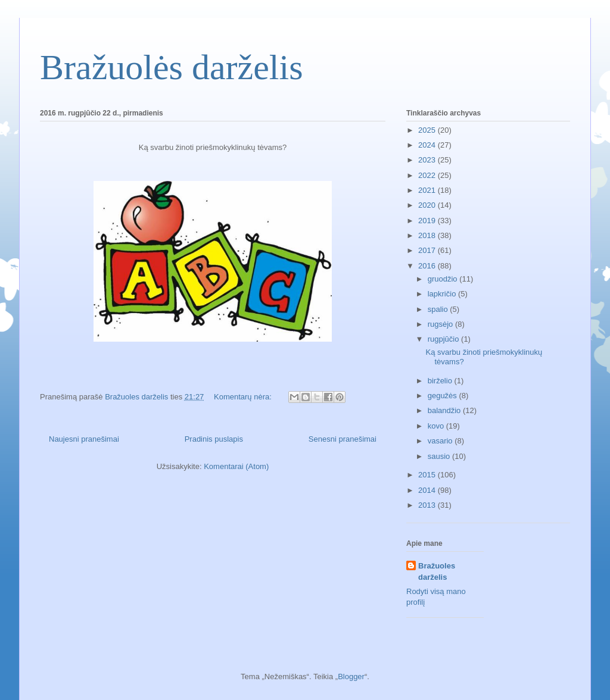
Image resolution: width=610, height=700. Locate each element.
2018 (428, 235)
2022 (428, 175)
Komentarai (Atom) (236, 466)
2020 (428, 205)
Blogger (351, 676)
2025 (428, 130)
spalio (439, 309)
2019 (428, 221)
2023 (428, 160)
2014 (428, 490)
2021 (428, 190)
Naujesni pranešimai (84, 439)
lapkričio (443, 294)
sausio (440, 456)
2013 (428, 505)
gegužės (444, 396)
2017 (428, 250)
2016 (428, 266)
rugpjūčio (444, 339)
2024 (428, 145)
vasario (441, 441)
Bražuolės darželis (171, 67)
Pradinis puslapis (214, 439)
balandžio (445, 410)
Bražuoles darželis (437, 571)
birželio (441, 381)
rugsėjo (441, 324)
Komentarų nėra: (244, 397)
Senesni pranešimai (343, 439)
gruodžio (444, 279)
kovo (437, 426)
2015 (428, 475)
